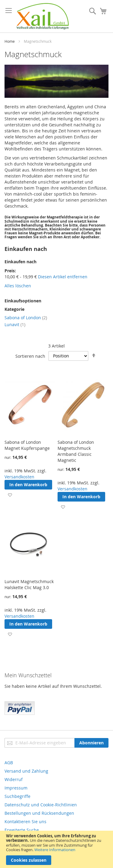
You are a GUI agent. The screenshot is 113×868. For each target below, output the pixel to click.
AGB (9, 763)
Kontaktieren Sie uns (25, 822)
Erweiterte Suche (22, 830)
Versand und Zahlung (26, 771)
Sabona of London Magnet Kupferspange (27, 445)
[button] (10, 495)
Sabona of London (26, 318)
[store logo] (43, 16)
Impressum (16, 788)
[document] (56, 849)
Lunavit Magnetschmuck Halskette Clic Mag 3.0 (29, 584)
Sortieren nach (30, 356)
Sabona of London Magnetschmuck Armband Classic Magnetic (76, 451)
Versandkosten (19, 477)
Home (10, 41)
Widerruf (14, 779)
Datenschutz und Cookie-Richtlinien (41, 805)
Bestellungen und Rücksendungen (39, 813)
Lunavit (15, 324)
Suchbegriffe (17, 796)
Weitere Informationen (55, 850)
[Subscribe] (91, 743)
